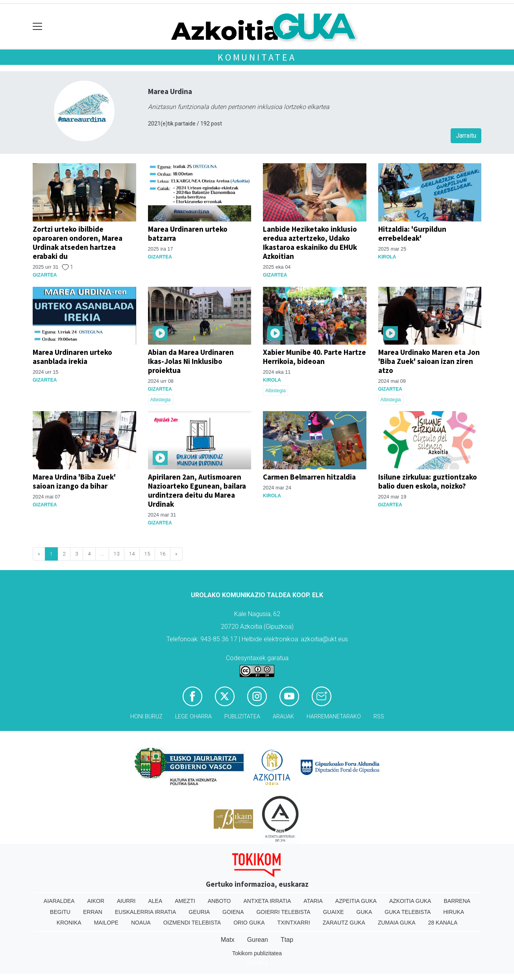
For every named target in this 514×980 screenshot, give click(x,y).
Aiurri (126, 901)
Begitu (60, 912)
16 (163, 554)
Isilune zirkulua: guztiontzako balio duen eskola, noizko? (428, 481)
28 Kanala (443, 923)
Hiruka (454, 912)
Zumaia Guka (397, 923)
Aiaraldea (59, 901)
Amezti (185, 901)
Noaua (141, 923)
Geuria (199, 912)
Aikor (96, 901)
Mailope (106, 923)
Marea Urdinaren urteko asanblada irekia (72, 357)
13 (116, 554)
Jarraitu (466, 136)
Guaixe (334, 912)
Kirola (387, 257)
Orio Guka (249, 923)
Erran (93, 912)
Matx (228, 940)
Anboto (219, 901)
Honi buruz (146, 717)
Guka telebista (408, 912)
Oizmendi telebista (192, 923)
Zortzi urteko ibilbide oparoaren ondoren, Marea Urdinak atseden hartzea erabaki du (78, 243)
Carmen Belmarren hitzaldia (309, 477)
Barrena (457, 901)
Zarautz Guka (344, 923)
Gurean (258, 940)
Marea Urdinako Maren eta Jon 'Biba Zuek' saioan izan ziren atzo (429, 361)
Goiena (233, 912)
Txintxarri (294, 923)
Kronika (69, 923)
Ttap (287, 940)
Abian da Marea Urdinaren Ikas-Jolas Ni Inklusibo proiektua (191, 361)
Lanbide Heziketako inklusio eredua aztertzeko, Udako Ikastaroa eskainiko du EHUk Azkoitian (310, 243)
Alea (155, 901)
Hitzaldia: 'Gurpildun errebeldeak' (412, 233)
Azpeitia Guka (356, 901)
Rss (379, 717)
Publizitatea (242, 717)
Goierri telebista (283, 912)
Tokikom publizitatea (257, 953)
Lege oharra (193, 717)
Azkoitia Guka (410, 901)
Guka (364, 912)
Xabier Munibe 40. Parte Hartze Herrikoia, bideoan (314, 357)
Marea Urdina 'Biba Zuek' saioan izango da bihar (74, 481)
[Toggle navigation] (38, 27)
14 (132, 554)
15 (147, 554)
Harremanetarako (334, 717)
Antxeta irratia (267, 901)
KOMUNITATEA (257, 57)
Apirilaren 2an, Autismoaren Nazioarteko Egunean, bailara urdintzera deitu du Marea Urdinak (197, 490)
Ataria (313, 901)
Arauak (283, 717)
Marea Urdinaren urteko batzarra (188, 233)
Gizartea (45, 275)
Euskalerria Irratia (145, 912)
